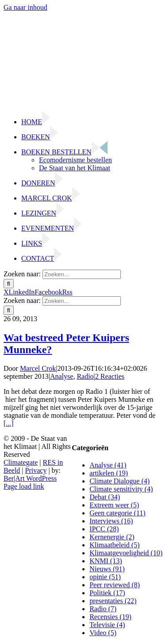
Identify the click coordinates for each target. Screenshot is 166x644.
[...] (9, 423)
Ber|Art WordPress (30, 478)
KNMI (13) (106, 561)
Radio (85, 376)
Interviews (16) (111, 521)
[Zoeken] (9, 284)
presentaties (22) (113, 601)
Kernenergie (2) (112, 537)
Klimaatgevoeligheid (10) (126, 553)
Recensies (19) (110, 617)
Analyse (62, 376)
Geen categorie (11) (117, 513)
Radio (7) (103, 609)
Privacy (36, 470)
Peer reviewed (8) (115, 585)
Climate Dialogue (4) (120, 481)
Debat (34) (105, 497)
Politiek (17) (107, 593)
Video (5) (103, 633)
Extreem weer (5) (114, 505)
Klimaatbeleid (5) (114, 545)
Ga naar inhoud (25, 7)
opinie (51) (105, 577)
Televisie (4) (107, 625)
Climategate (21, 462)
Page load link (24, 486)
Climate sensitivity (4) (121, 489)
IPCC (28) (104, 529)
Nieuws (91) (107, 569)
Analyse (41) (108, 465)
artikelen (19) (109, 473)
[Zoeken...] (82, 274)
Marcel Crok (38, 368)
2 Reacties (110, 376)
